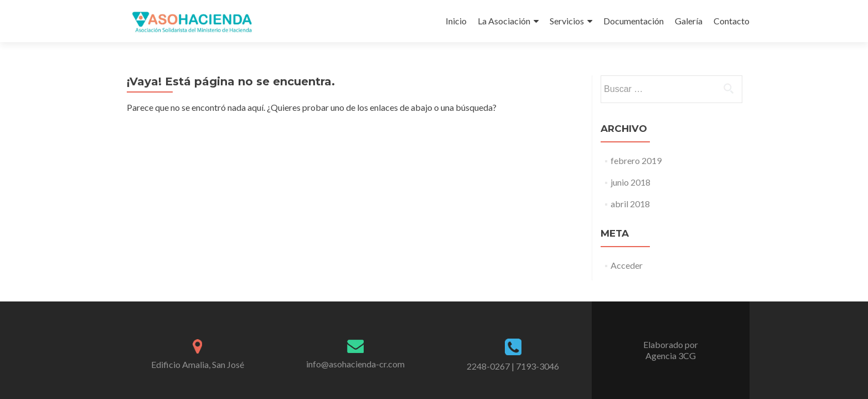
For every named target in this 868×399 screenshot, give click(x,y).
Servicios (567, 21)
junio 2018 (631, 182)
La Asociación (504, 21)
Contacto (732, 21)
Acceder (627, 265)
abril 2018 (630, 204)
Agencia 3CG (671, 355)
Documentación (634, 21)
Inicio (456, 21)
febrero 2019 (636, 160)
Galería (689, 21)
